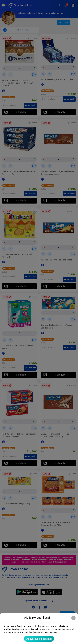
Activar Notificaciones (39, 639)
